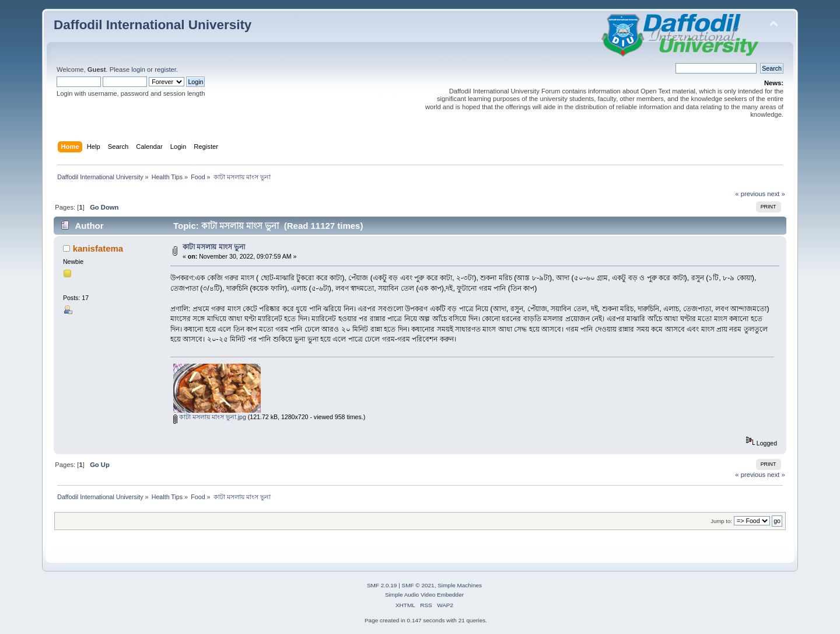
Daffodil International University (153, 25)
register (165, 69)
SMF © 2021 (418, 585)
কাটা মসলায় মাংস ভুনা (214, 247)
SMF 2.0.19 (382, 585)
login (138, 69)
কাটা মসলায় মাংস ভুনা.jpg (210, 417)
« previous (750, 194)
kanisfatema (98, 248)
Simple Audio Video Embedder (424, 595)
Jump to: (721, 521)
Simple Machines (460, 585)
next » (776, 194)
